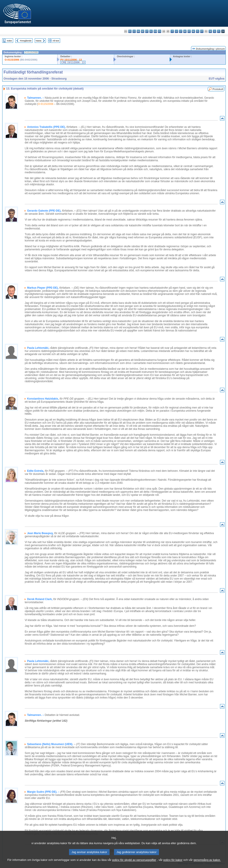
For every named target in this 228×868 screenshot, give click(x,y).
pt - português (202, 31)
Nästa (39, 41)
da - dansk (138, 31)
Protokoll (218, 89)
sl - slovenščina (215, 31)
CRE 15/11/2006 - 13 (73, 62)
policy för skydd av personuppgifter (134, 865)
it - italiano (172, 31)
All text (56, 41)
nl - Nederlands (193, 31)
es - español (130, 31)
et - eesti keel (147, 31)
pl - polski (198, 31)
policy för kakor (173, 865)
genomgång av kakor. (207, 865)
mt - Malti (189, 31)
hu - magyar (185, 31)
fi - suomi (219, 31)
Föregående (26, 41)
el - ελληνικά (151, 31)
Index (9, 41)
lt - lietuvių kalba (181, 31)
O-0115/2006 (12, 60)
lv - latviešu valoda (176, 31)
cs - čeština (134, 31)
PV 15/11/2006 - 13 (71, 60)
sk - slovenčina (210, 31)
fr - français (160, 31)
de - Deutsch (143, 31)
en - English (155, 31)
